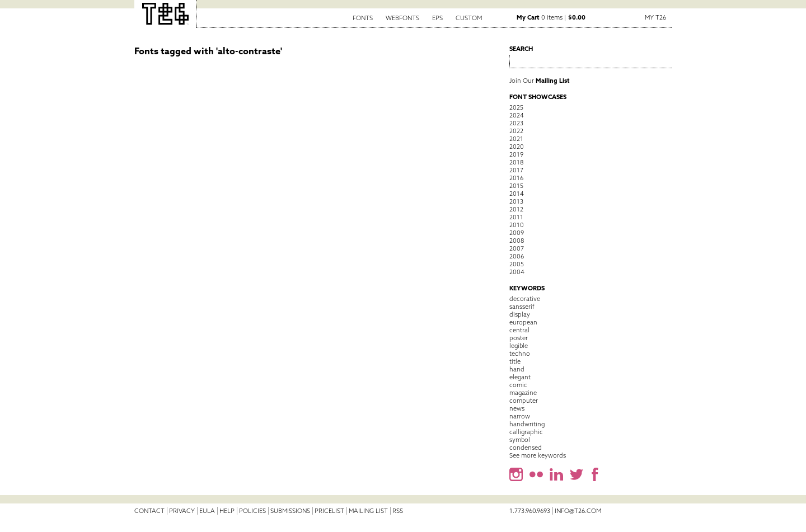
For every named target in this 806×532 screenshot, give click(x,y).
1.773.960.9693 (530, 511)
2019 (516, 154)
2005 (517, 264)
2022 (516, 131)
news (517, 408)
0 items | (551, 17)
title (515, 361)
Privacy (182, 511)
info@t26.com (578, 511)
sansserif (522, 307)
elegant (520, 377)
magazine (523, 393)
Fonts (363, 18)
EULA (207, 511)
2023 (516, 123)
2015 (516, 186)
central (519, 330)
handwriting (527, 424)
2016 (516, 178)
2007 (517, 248)
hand (517, 369)
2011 (516, 217)
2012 (516, 209)
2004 (517, 272)
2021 (516, 139)
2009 (517, 233)
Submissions (290, 511)
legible (519, 346)
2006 (517, 256)
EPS (437, 18)
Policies (252, 511)
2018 (516, 162)
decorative (525, 299)
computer (524, 401)
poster (519, 338)
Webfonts (402, 18)
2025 (516, 107)
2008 (517, 241)
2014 (517, 194)
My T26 (655, 17)
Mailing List (368, 511)
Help (227, 511)
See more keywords (538, 455)
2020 (517, 147)
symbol (520, 440)
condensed (526, 448)
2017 (516, 170)
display (520, 314)
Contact (149, 511)
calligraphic (526, 432)
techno (520, 354)
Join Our (540, 81)
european (523, 322)
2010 (517, 225)
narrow (520, 416)
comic (518, 385)
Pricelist (329, 511)
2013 (516, 201)
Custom (469, 18)
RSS (398, 511)
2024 (517, 115)
